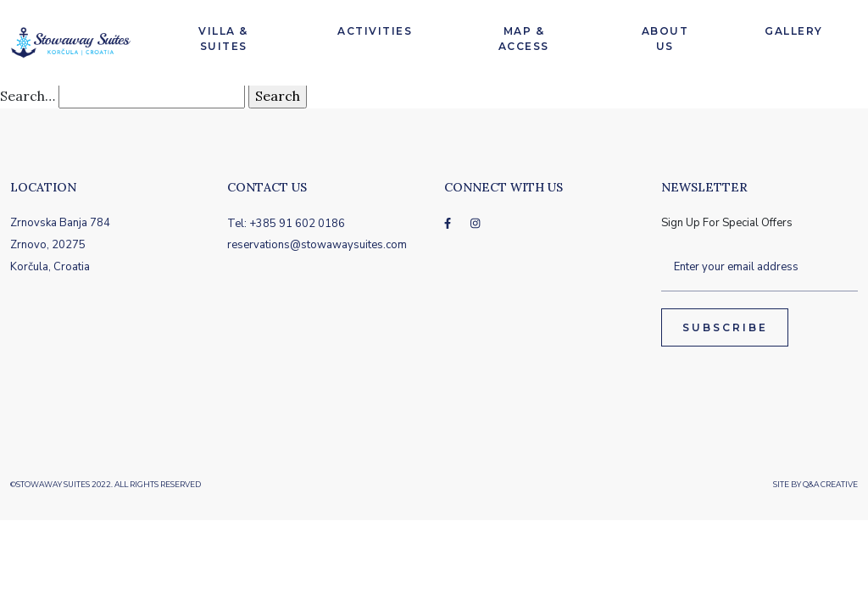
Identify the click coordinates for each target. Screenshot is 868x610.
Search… (28, 96)
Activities (375, 31)
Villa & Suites (223, 39)
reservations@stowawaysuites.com (317, 245)
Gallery (794, 31)
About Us (665, 39)
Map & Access (524, 39)
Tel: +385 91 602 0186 (286, 224)
